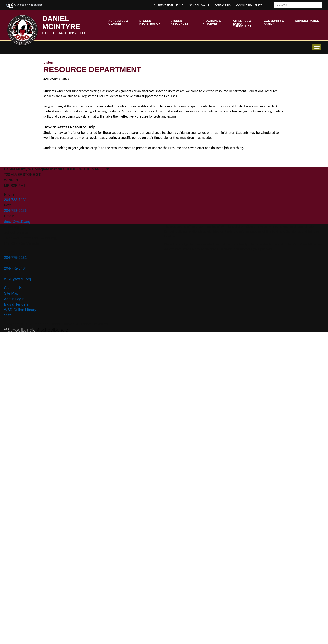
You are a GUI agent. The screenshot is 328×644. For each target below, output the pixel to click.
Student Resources (180, 22)
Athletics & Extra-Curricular (242, 24)
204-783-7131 (15, 200)
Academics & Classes (118, 22)
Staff (8, 315)
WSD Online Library (20, 310)
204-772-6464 (15, 268)
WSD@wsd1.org (17, 279)
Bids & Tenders (16, 304)
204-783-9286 (15, 211)
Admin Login (14, 299)
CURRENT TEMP (169, 5)
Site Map (11, 293)
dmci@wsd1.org (17, 222)
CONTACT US (222, 5)
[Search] (294, 5)
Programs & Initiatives (211, 22)
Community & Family (274, 22)
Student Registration (150, 22)
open (317, 47)
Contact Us (13, 288)
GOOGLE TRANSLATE (250, 5)
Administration (307, 21)
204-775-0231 (15, 258)
